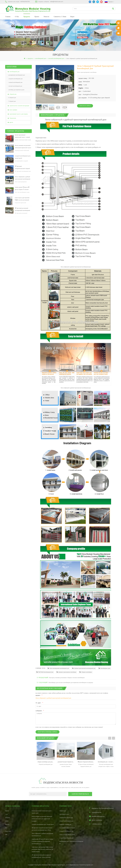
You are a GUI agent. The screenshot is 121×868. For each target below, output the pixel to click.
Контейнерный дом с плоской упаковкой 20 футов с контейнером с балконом (106, 762)
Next (113, 738)
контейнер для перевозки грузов (16, 90)
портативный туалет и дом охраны (19, 114)
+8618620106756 (25, 2)
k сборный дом (12, 98)
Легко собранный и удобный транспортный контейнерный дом (22, 178)
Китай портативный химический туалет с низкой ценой (22, 136)
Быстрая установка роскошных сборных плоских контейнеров (67, 678)
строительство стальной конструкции (19, 106)
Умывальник (13, 118)
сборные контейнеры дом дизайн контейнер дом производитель (46, 762)
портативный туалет (64, 814)
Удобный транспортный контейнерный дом (84, 668)
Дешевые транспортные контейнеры (66, 672)
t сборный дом (11, 101)
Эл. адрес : (39, 703)
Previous (110, 738)
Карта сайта (8, 831)
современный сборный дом (66, 818)
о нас (17, 17)
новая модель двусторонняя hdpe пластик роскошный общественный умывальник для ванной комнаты (23, 199)
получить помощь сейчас (48, 732)
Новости (46, 17)
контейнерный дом (41, 58)
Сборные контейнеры (86, 672)
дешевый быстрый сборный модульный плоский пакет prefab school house (66, 762)
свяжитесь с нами (60, 17)
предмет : (39, 695)
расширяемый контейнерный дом (16, 75)
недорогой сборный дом (65, 824)
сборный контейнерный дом (66, 821)
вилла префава (13, 110)
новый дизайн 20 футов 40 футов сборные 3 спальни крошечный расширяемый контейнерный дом (22, 189)
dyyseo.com (90, 865)
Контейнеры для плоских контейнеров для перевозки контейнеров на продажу (71, 683)
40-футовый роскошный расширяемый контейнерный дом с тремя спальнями (22, 209)
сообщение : (40, 711)
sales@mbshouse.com (57, 2)
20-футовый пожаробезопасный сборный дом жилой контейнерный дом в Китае (23, 168)
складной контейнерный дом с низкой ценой (23, 157)
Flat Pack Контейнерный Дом (45, 672)
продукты (27, 17)
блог (6, 828)
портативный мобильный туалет (67, 828)
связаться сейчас (85, 106)
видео (72, 17)
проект (37, 17)
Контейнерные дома (104, 668)
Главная (8, 17)
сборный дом (13, 94)
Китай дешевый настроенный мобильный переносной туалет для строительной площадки (23, 147)
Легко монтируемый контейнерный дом (58, 668)
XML (6, 835)
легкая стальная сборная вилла (67, 835)
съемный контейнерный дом (15, 82)
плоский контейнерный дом (56, 58)
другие (11, 122)
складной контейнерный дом (15, 79)
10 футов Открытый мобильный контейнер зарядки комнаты (86, 762)
